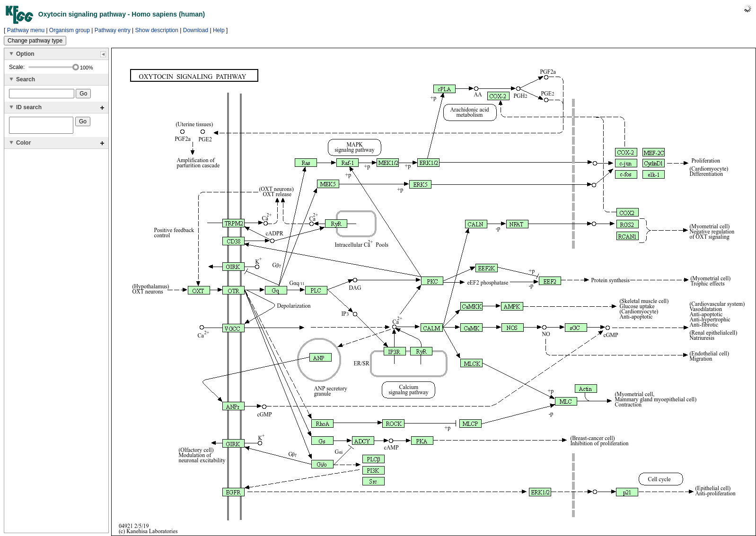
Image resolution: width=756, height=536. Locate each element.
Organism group (70, 30)
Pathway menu (26, 30)
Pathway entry (113, 30)
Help (219, 30)
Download (196, 30)
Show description (157, 30)
